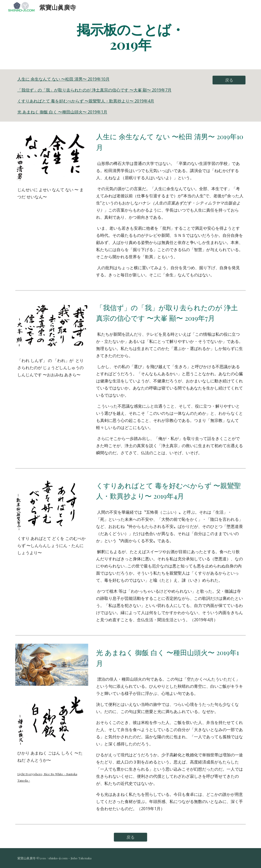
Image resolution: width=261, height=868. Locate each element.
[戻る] (229, 80)
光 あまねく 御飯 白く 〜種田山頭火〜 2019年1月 (62, 112)
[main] (130, 36)
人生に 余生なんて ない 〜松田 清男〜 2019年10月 (63, 79)
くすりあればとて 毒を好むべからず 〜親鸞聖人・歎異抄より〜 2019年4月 (86, 101)
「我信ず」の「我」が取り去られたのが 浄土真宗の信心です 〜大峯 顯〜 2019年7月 (94, 90)
